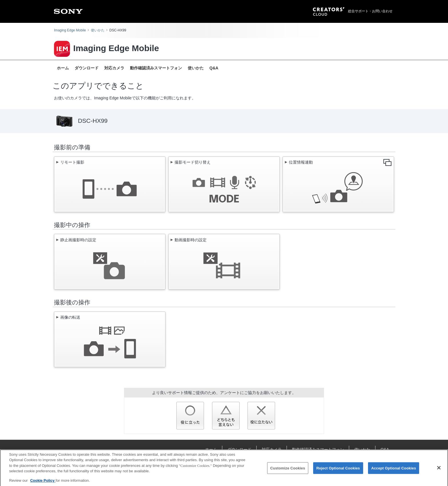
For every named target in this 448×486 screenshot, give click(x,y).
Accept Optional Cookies (394, 470)
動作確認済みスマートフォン (156, 68)
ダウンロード (87, 68)
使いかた (98, 30)
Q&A (214, 68)
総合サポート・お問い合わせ (370, 11)
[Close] (439, 470)
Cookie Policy (43, 482)
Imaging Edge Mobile (70, 30)
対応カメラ (114, 68)
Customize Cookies (288, 470)
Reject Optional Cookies (338, 470)
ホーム (63, 68)
